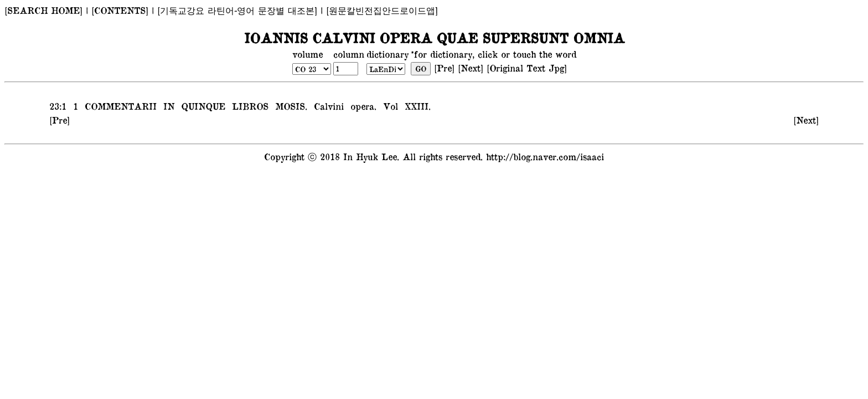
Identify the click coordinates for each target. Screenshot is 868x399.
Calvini (327, 106)
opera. (362, 106)
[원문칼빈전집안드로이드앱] (382, 10)
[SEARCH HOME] (43, 10)
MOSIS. (290, 106)
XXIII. (416, 106)
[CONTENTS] (120, 10)
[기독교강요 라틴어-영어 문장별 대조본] (237, 10)
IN (167, 106)
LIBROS (249, 106)
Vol (389, 106)
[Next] (471, 68)
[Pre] (444, 68)
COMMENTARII (119, 106)
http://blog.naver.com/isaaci (545, 156)
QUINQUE (201, 106)
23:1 (58, 106)
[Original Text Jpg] (527, 68)
